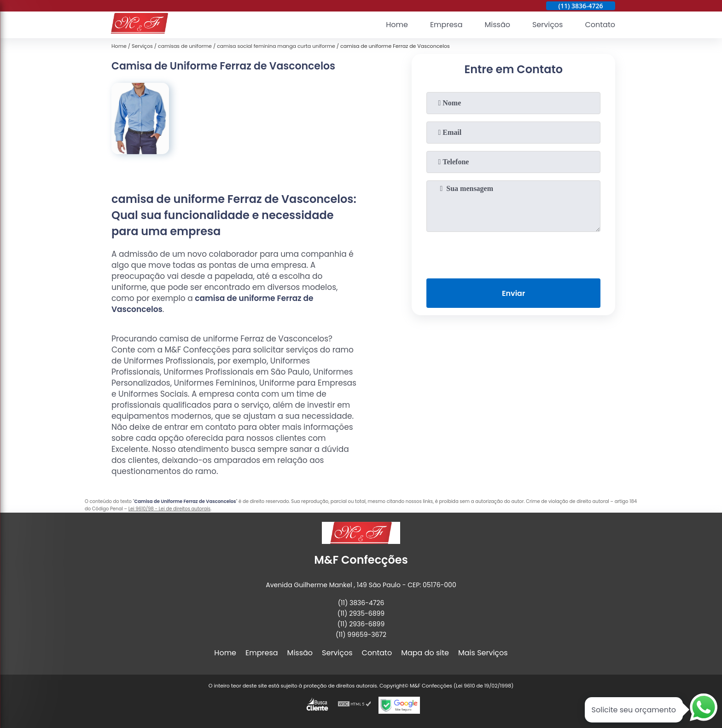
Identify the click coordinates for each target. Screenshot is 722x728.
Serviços (548, 25)
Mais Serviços (483, 653)
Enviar (513, 293)
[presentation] (513, 253)
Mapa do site (425, 653)
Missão (497, 25)
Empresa (446, 25)
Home (397, 25)
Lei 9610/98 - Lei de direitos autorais (169, 509)
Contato (600, 25)
